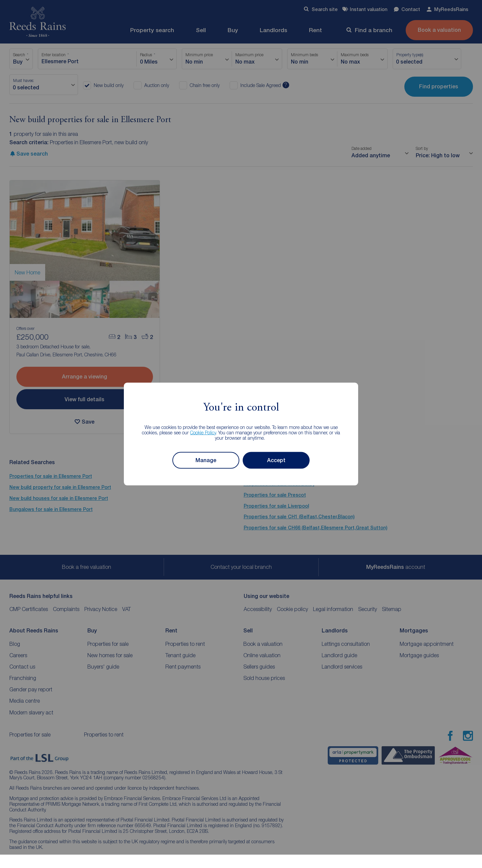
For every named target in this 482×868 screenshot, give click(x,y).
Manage (206, 460)
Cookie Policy (203, 432)
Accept (276, 460)
